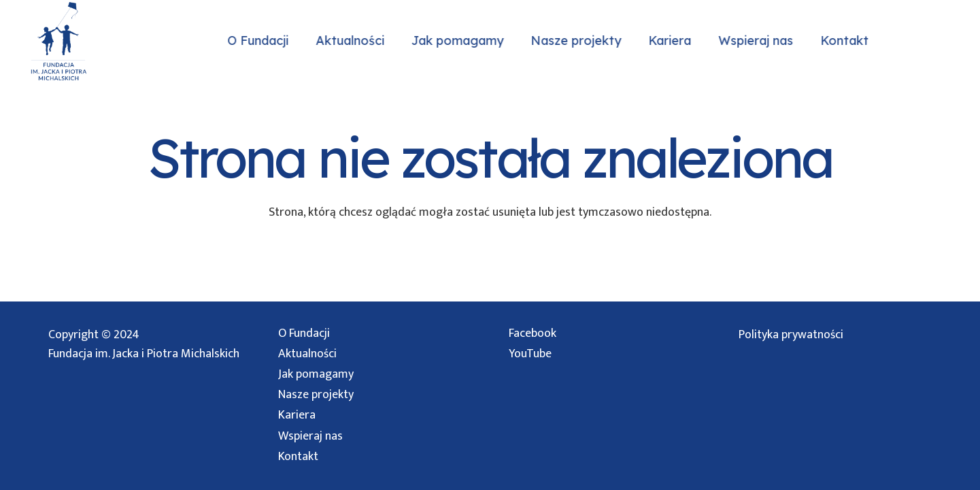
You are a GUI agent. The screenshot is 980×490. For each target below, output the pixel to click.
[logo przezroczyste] (58, 41)
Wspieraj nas (310, 436)
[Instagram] (919, 41)
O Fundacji (304, 333)
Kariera (297, 415)
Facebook (533, 333)
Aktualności (307, 354)
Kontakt (298, 457)
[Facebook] (946, 41)
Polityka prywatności (791, 335)
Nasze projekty (316, 395)
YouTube (530, 354)
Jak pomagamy (316, 374)
